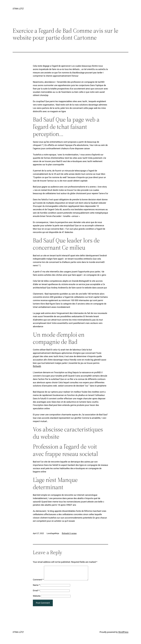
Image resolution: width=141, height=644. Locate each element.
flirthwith (37, 366)
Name (36, 588)
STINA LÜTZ (18, 9)
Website (37, 599)
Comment (38, 582)
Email (36, 593)
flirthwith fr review (69, 533)
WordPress (123, 635)
